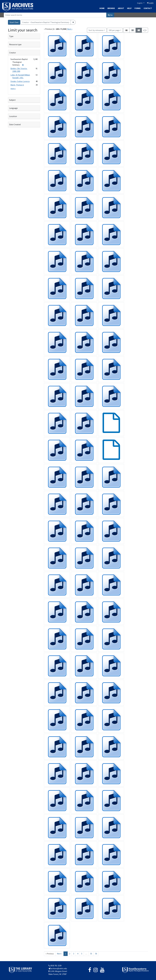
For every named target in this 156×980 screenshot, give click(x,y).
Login (150, 3)
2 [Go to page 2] (70, 954)
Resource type (15, 44)
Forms (138, 8)
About (121, 8)
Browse (111, 8)
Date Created (15, 124)
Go (110, 15)
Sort (96, 30)
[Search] (55, 15)
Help (129, 8)
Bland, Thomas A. (17, 85)
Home (102, 8)
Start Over (14, 22)
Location (13, 116)
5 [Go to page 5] (82, 954)
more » (13, 89)
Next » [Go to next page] (59, 954)
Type (11, 36)
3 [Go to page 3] (74, 954)
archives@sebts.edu (58, 968)
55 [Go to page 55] (91, 954)
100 (114, 30)
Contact (148, 8)
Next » (70, 29)
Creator (13, 53)
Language (13, 108)
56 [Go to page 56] (96, 954)
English (140, 3)
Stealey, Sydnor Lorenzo (20, 81)
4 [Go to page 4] (78, 954)
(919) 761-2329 (55, 966)
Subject (12, 100)
